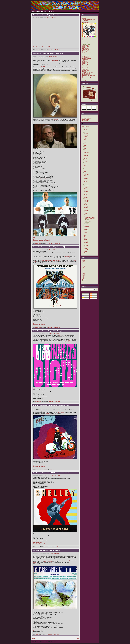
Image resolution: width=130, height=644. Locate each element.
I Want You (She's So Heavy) (64, 560)
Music (48, 18)
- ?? (83, 278)
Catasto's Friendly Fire (87, 72)
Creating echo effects (45, 179)
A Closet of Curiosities (87, 55)
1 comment (37, 547)
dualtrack (84, 77)
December (86, 151)
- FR (83, 266)
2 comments (37, 50)
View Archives (85, 126)
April (85, 142)
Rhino (35, 563)
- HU (84, 267)
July (85, 138)
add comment (37, 401)
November (86, 152)
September (86, 135)
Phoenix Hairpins (86, 51)
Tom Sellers (54, 555)
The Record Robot (86, 53)
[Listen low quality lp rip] (39, 630)
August (85, 137)
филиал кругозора (86, 67)
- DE (84, 265)
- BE (55, 408)
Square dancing (86, 54)
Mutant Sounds (86, 46)
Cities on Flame (86, 59)
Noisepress (85, 71)
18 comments (37, 243)
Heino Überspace (86, 75)
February (86, 131)
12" (50, 477)
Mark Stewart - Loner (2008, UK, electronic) (90, 218)
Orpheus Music (86, 50)
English (54, 18)
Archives (84, 124)
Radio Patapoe (85, 119)
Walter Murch (57, 119)
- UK (51, 18)
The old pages (85, 42)
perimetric (84, 62)
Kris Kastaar (61, 412)
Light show (85, 283)
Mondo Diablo (85, 63)
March (85, 129)
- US (53, 56)
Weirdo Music (85, 45)
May (85, 141)
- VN (84, 275)
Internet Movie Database (47, 260)
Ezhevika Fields (86, 70)
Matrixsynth (85, 69)
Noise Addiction (86, 79)
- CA (84, 263)
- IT (83, 270)
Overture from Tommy (68, 555)
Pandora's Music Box (87, 78)
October (86, 134)
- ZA (83, 276)
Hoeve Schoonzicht (87, 117)
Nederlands (85, 282)
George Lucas (55, 60)
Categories (85, 258)
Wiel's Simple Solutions (88, 116)
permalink (50, 50)
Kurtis (61, 335)
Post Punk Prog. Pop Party (88, 76)
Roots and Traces (86, 65)
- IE (83, 268)
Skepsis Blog (85, 120)
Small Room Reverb (87, 58)
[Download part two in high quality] (42, 240)
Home (83, 17)
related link (57, 50)
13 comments (37, 327)
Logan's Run (67, 257)
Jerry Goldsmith (57, 260)
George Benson (48, 561)
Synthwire (84, 68)
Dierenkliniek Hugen (87, 118)
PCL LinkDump (86, 49)
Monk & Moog (88, 221)
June (85, 139)
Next (78, 638)
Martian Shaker (86, 52)
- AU (84, 261)
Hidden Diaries (85, 66)
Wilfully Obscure (86, 73)
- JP (83, 271)
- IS (83, 269)
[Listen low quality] (38, 238)
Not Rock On (85, 64)
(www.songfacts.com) (64, 342)
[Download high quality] (39, 324)
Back (33, 638)
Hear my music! (86, 23)
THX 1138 (43, 67)
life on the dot (85, 57)
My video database (86, 41)
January (86, 167)
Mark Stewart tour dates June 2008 (42, 47)
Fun (83, 279)
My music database (87, 40)
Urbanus (47, 414)
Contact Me (85, 18)
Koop (83, 60)
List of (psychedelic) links (88, 80)
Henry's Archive (86, 56)
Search (84, 287)
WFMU (84, 47)
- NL (83, 272)
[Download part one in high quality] (42, 239)
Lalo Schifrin (53, 58)
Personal (84, 280)
